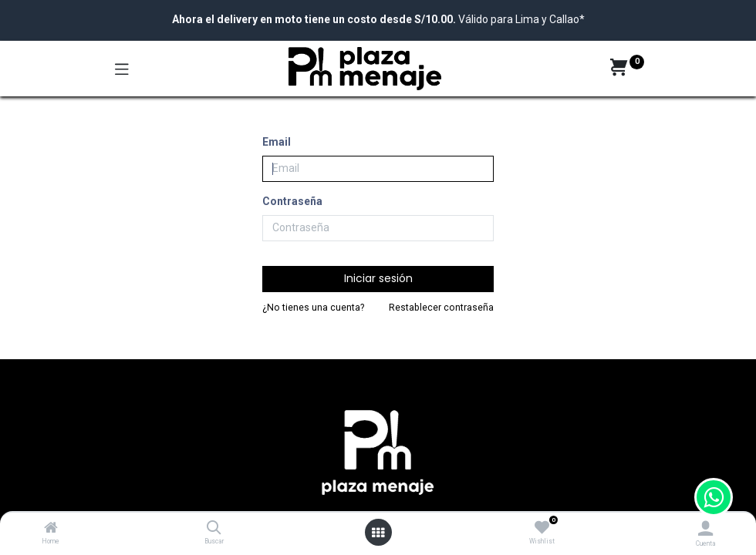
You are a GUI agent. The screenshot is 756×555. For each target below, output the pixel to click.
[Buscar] (214, 529)
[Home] (51, 529)
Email (277, 142)
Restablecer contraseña (441, 308)
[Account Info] (705, 528)
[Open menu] (378, 533)
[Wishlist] (542, 528)
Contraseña (292, 201)
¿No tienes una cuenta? (313, 308)
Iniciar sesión (378, 278)
